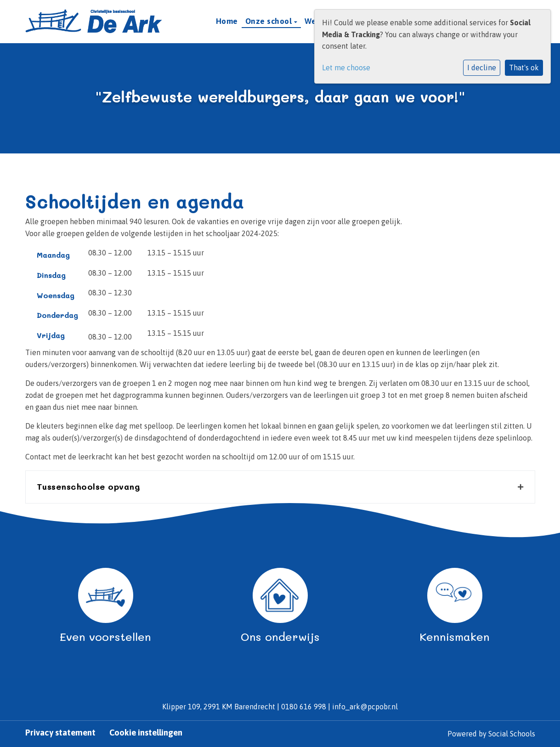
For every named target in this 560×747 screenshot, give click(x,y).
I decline (482, 68)
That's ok (524, 68)
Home (227, 21)
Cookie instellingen (146, 733)
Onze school (270, 21)
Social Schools (512, 734)
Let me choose (346, 68)
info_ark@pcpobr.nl (365, 707)
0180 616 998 (304, 707)
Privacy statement (60, 733)
